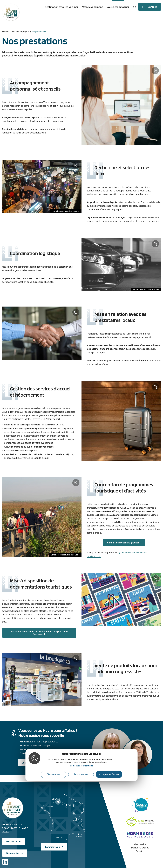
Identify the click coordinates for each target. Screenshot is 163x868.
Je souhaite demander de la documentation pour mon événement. (39, 633)
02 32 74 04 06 (13, 841)
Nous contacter (15, 853)
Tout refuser (53, 774)
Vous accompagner (20, 32)
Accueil (5, 32)
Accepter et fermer (109, 774)
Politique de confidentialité (82, 766)
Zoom (155, 72)
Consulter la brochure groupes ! (124, 543)
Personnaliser (81, 774)
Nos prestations (39, 32)
